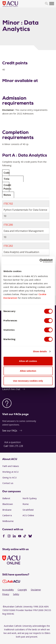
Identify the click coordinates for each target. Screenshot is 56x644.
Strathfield (28, 510)
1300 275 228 (16, 446)
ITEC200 (8, 225)
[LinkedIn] (14, 536)
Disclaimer (36, 590)
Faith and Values (11, 466)
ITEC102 (8, 204)
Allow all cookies (28, 361)
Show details (40, 351)
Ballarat (6, 498)
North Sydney (30, 498)
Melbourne (8, 521)
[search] (47, 4)
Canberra (7, 515)
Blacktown (8, 504)
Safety (16, 594)
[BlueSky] (30, 536)
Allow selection (28, 371)
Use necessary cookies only (28, 381)
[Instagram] (9, 536)
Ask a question (13, 442)
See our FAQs (10, 431)
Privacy (6, 594)
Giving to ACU (9, 477)
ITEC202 (8, 246)
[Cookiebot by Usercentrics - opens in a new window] (40, 261)
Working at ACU (10, 472)
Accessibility (8, 590)
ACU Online (28, 515)
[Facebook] (4, 536)
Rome (26, 504)
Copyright (22, 590)
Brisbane (7, 510)
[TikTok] (25, 536)
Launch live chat (11, 389)
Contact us (8, 483)
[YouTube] (20, 536)
